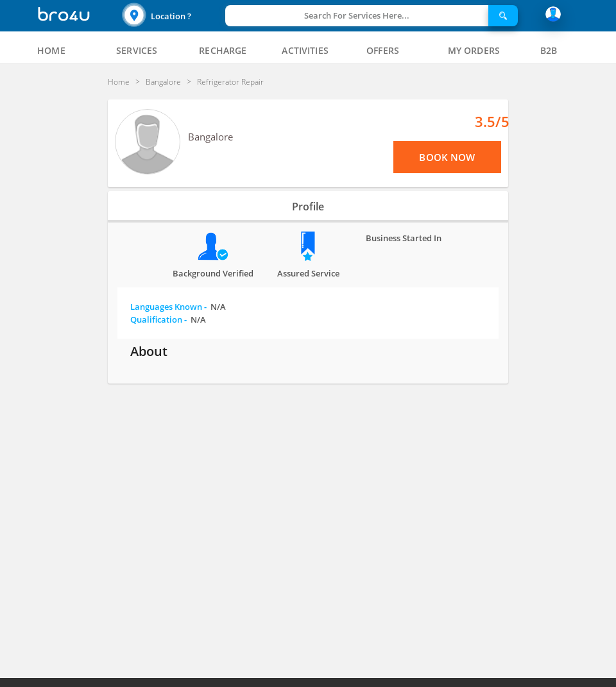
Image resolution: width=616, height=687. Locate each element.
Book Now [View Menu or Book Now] (447, 157)
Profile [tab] (308, 207)
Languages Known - (178, 307)
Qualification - (168, 319)
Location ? (171, 16)
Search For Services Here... (357, 15)
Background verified (213, 273)
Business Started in (404, 238)
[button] (172, 16)
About (149, 351)
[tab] (51, 51)
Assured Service (308, 273)
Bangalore (210, 137)
